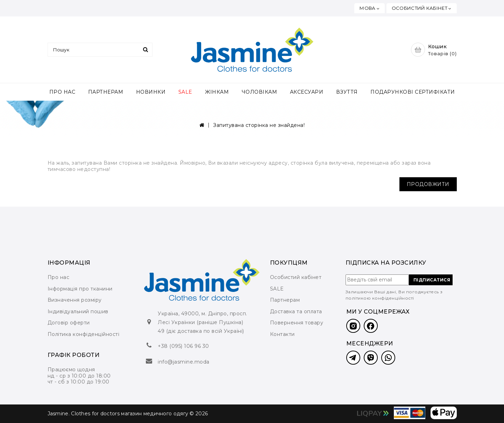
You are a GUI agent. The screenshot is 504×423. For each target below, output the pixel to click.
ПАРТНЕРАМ (106, 92)
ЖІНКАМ (217, 92)
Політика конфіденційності (84, 334)
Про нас (59, 277)
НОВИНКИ (151, 92)
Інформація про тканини (80, 289)
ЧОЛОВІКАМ (260, 92)
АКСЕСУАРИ (307, 92)
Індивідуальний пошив (78, 311)
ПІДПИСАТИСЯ (432, 280)
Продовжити (428, 184)
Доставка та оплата (296, 311)
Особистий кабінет (296, 277)
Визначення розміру (75, 300)
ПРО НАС (62, 92)
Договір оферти (69, 323)
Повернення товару (297, 323)
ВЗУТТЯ (347, 92)
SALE (185, 92)
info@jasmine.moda (184, 362)
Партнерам (285, 300)
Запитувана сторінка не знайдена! (259, 125)
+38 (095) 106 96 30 (183, 346)
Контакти (282, 334)
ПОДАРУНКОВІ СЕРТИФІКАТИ (413, 92)
